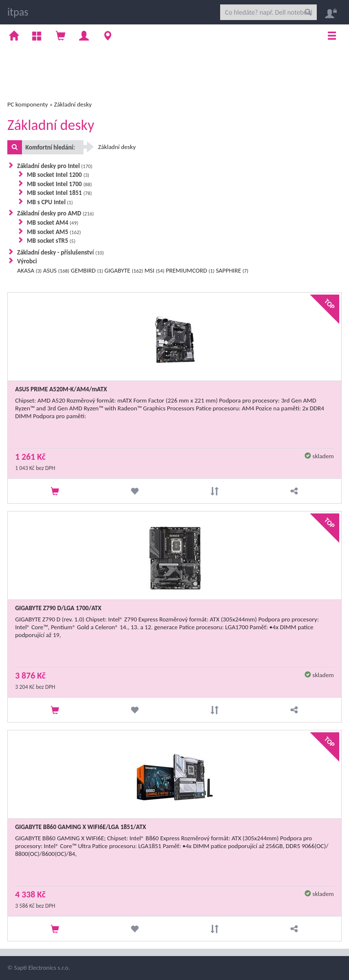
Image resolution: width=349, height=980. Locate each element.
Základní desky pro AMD (55, 213)
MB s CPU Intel (50, 202)
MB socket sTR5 (51, 241)
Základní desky (73, 104)
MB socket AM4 (52, 223)
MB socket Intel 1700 (59, 184)
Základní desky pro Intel (55, 166)
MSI (154, 270)
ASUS (56, 270)
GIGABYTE (124, 270)
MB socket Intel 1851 (59, 193)
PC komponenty (28, 104)
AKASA (29, 270)
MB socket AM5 (54, 232)
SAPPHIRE (232, 270)
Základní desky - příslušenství (61, 252)
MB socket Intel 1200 (58, 175)
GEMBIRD (87, 270)
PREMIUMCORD (190, 270)
